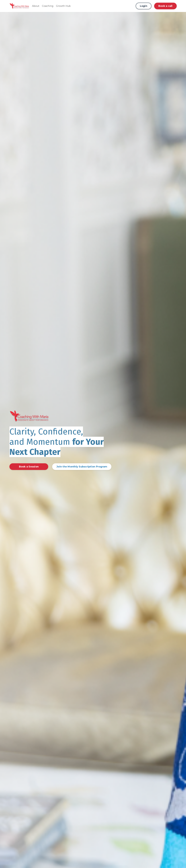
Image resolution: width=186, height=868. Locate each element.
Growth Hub (63, 6)
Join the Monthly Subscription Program (82, 467)
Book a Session (29, 467)
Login (144, 6)
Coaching (48, 6)
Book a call (165, 6)
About (36, 6)
